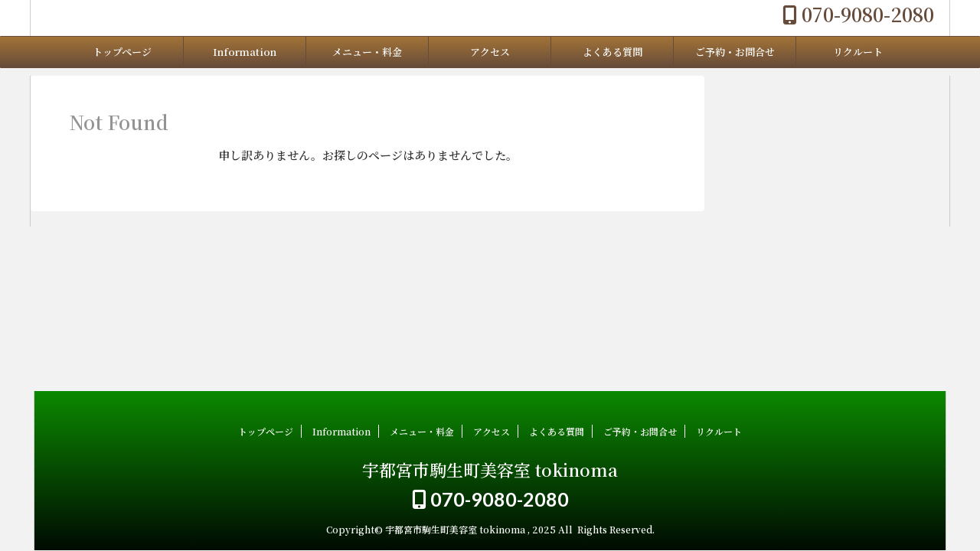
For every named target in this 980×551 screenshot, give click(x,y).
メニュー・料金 (367, 52)
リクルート (858, 52)
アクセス (490, 52)
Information (245, 52)
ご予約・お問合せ (735, 52)
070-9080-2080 (858, 14)
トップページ (122, 52)
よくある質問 (612, 52)
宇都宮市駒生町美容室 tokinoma (490, 469)
